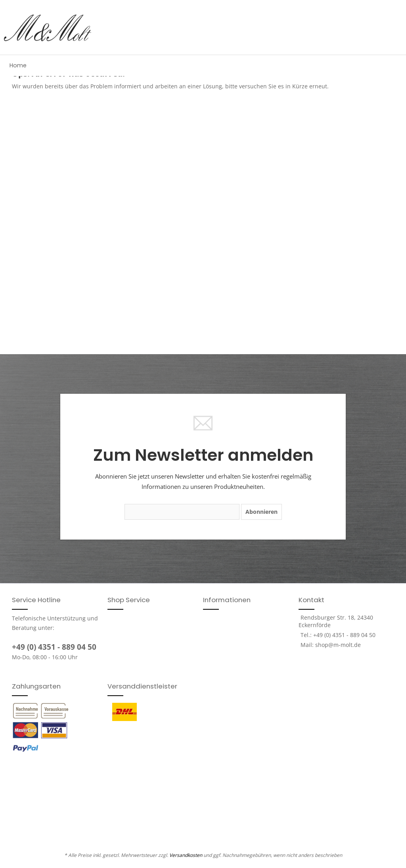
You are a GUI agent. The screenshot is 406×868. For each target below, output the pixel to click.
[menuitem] (18, 66)
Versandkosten (186, 855)
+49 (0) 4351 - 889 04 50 (54, 647)
